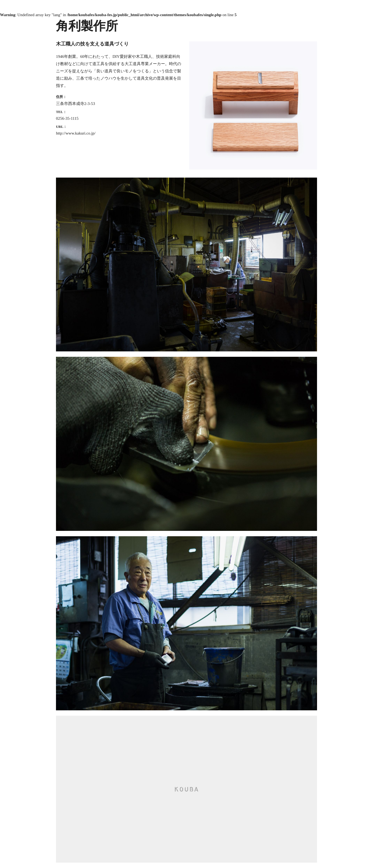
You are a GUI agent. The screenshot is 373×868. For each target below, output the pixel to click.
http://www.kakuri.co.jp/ (76, 133)
